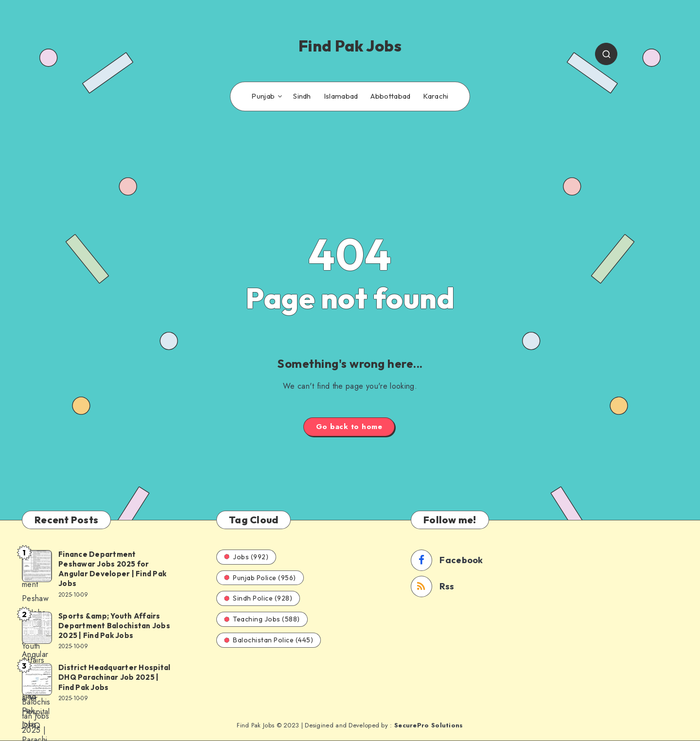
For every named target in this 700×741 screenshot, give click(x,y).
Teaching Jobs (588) (262, 619)
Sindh (302, 96)
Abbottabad (390, 96)
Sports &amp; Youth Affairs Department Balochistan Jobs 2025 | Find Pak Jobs (114, 626)
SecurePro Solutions (429, 725)
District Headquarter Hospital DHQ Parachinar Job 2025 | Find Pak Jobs (114, 677)
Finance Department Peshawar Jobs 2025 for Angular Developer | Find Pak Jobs (112, 569)
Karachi (436, 96)
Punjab (263, 96)
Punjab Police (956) (260, 578)
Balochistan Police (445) (269, 640)
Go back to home (349, 427)
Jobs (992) (246, 557)
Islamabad (341, 96)
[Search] (606, 54)
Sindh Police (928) (258, 598)
